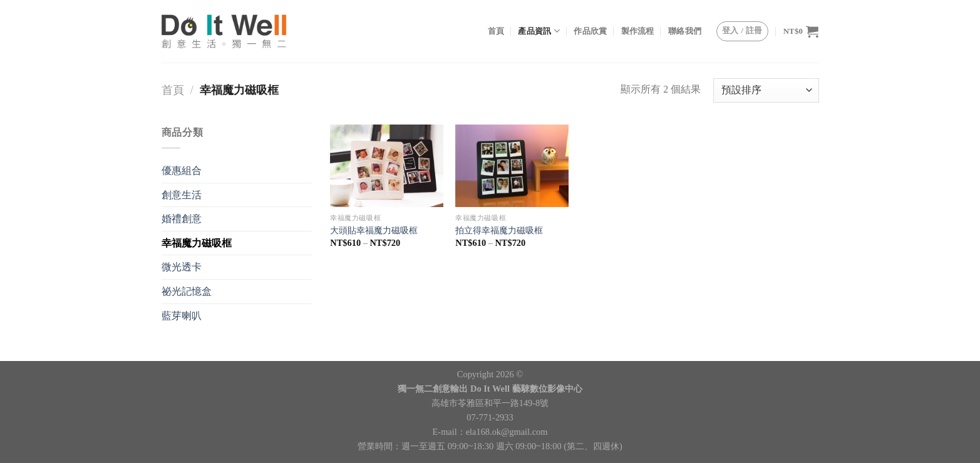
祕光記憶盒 (187, 291)
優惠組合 (182, 170)
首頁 (496, 31)
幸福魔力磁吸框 (197, 243)
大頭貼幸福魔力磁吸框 (374, 230)
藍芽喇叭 (182, 316)
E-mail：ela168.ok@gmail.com (490, 432)
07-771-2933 (490, 417)
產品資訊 (539, 31)
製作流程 (638, 31)
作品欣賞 (590, 31)
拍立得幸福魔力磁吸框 (499, 230)
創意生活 (182, 195)
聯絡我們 (685, 31)
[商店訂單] (766, 90)
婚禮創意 (182, 219)
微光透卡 (182, 267)
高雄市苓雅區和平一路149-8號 (490, 403)
